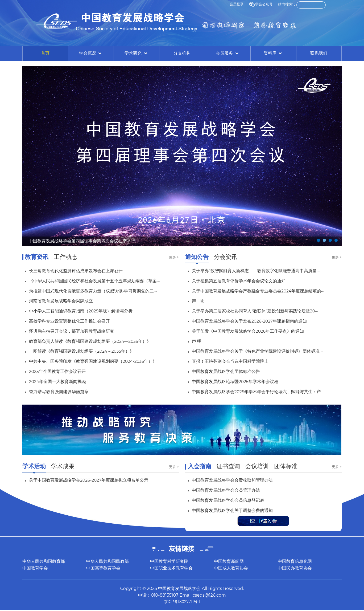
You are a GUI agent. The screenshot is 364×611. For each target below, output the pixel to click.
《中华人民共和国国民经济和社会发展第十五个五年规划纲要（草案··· (103, 281)
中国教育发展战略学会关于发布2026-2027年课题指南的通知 (257, 321)
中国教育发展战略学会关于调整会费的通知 (237, 510)
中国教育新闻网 (229, 561)
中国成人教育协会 (231, 568)
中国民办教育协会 (295, 568)
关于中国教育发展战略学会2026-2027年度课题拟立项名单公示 (96, 480)
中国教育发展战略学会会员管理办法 (230, 490)
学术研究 (136, 53)
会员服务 (227, 53)
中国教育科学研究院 (169, 561)
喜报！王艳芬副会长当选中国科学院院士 (235, 361)
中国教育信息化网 (295, 561)
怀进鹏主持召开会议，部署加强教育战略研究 (77, 331)
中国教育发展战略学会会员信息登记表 (233, 500)
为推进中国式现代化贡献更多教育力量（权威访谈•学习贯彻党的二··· (101, 291)
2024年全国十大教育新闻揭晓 (61, 381)
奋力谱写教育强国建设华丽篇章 (63, 392)
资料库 (273, 53)
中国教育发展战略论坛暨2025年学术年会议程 (241, 381)
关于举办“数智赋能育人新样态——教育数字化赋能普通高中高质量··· (264, 271)
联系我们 (319, 53)
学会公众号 (260, 4)
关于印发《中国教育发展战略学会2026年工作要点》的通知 (255, 331)
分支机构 (182, 53)
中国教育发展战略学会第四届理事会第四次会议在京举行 (89, 241)
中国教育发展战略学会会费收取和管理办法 (237, 480)
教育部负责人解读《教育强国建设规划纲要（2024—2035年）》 (98, 341)
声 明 (199, 301)
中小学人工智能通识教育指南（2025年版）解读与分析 (87, 311)
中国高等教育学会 (103, 568)
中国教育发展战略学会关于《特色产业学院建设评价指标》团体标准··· (266, 351)
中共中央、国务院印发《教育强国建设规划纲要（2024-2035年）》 (101, 361)
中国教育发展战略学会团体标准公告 (230, 371)
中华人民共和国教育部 (44, 561)
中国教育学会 (35, 568)
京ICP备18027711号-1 (182, 602)
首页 (45, 53)
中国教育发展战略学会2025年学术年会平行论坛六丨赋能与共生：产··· (266, 392)
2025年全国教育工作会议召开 (61, 371)
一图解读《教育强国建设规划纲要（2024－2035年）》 (88, 351)
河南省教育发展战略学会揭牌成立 (65, 301)
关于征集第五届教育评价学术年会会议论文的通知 (245, 281)
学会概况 (91, 53)
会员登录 (235, 4)
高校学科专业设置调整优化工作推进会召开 (75, 321)
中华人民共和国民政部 (107, 561)
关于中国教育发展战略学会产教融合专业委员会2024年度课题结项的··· (266, 291)
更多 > (173, 257)
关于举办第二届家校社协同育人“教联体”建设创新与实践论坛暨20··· (263, 311)
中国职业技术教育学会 (171, 568)
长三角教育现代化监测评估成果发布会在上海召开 (82, 271)
